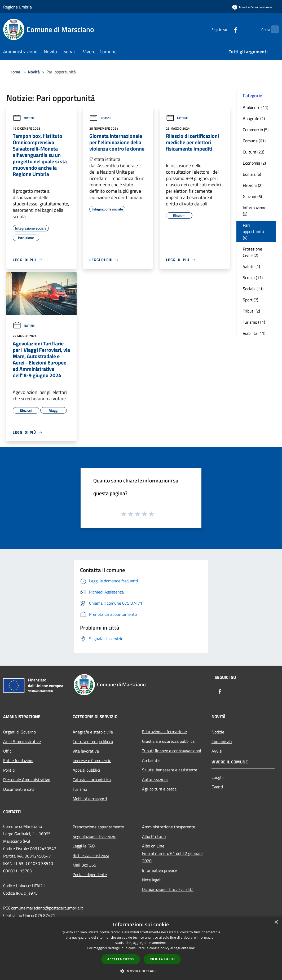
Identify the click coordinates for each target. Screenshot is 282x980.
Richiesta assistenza (91, 855)
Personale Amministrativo (27, 780)
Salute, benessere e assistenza (170, 770)
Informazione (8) (255, 211)
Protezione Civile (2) (252, 252)
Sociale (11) (253, 289)
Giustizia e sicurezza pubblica (168, 741)
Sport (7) (250, 300)
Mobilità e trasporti (90, 799)
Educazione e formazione (164, 732)
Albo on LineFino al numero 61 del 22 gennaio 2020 (172, 853)
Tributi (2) (251, 311)
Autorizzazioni (155, 779)
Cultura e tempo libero (93, 741)
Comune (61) (254, 141)
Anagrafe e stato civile (93, 732)
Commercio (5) (256, 130)
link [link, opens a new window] (192, 948)
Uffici (8, 751)
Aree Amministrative (22, 741)
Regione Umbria (17, 7)
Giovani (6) (252, 196)
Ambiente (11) (255, 107)
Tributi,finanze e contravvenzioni (172, 751)
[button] (141, 971)
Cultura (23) (254, 152)
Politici (9, 770)
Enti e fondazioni (18, 761)
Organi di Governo (19, 732)
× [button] (276, 922)
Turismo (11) (254, 322)
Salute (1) (251, 266)
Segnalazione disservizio (94, 836)
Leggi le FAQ (84, 846)
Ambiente (151, 760)
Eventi (217, 787)
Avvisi (217, 751)
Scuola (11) (253, 278)
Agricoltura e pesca (159, 789)
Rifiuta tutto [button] (162, 959)
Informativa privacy (160, 870)
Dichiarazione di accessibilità (168, 889)
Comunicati (222, 741)
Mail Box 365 (84, 865)
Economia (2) (254, 163)
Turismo (80, 789)
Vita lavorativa (86, 751)
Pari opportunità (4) (253, 231)
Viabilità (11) (254, 333)
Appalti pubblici (86, 770)
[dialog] (141, 948)
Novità (34, 72)
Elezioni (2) (253, 185)
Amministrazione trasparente (169, 827)
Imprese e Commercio (92, 761)
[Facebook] (225, 29)
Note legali (152, 880)
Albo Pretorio (154, 836)
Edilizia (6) (252, 174)
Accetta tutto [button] (121, 959)
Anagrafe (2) (254, 118)
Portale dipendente (90, 874)
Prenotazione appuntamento (98, 827)
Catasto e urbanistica (92, 780)
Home (15, 72)
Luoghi (218, 777)
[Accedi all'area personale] (252, 7)
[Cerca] (272, 29)
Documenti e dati (19, 789)
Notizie (24, 118)
